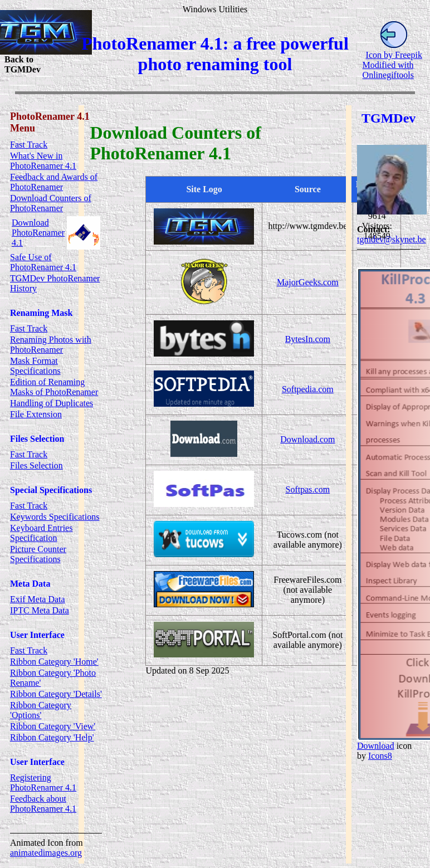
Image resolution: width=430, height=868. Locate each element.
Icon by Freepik (394, 55)
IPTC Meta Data (40, 610)
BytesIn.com (308, 339)
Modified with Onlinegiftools (388, 70)
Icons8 (380, 756)
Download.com (307, 439)
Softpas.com (308, 489)
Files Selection (36, 465)
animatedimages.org (46, 853)
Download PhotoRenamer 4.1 (38, 233)
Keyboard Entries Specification (41, 533)
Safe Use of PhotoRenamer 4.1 (43, 262)
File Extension (36, 414)
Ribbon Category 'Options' (41, 710)
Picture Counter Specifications (38, 554)
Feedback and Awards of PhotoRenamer (54, 182)
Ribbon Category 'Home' (54, 662)
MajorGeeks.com (308, 282)
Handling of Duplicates (52, 403)
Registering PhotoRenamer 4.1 (43, 782)
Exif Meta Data (38, 599)
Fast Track (29, 145)
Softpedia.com (308, 389)
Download (376, 746)
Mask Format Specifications (35, 366)
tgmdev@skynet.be (392, 239)
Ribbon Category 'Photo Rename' (53, 678)
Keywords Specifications (55, 517)
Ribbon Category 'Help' (52, 737)
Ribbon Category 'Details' (56, 694)
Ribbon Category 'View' (53, 726)
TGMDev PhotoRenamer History (55, 283)
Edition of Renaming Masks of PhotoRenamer (54, 387)
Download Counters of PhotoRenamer (51, 203)
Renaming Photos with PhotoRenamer (51, 345)
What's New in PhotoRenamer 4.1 (43, 161)
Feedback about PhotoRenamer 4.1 (43, 804)
